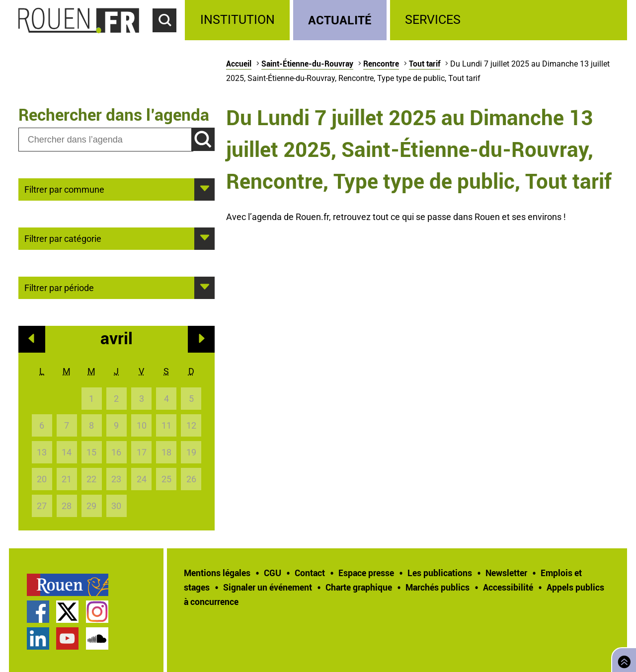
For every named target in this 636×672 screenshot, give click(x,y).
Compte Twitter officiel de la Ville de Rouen (67, 612)
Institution (238, 20)
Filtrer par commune (64, 189)
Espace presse (366, 573)
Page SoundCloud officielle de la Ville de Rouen (97, 638)
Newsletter (506, 573)
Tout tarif (425, 64)
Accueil (239, 64)
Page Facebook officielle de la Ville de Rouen (38, 612)
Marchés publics (437, 587)
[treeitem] (239, 20)
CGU (273, 573)
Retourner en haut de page (622, 659)
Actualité (340, 20)
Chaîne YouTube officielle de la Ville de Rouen (67, 638)
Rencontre (381, 64)
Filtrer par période (59, 287)
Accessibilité (508, 587)
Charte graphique (359, 587)
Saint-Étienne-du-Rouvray (307, 64)
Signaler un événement (268, 587)
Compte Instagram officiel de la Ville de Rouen (97, 612)
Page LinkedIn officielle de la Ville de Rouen (38, 638)
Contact (310, 573)
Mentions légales (217, 573)
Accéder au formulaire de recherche (169, 38)
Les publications (440, 573)
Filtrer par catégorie (63, 238)
